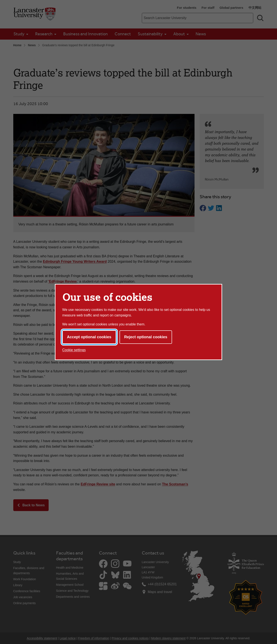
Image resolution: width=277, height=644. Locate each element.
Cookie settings (74, 350)
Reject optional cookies (146, 337)
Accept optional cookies (89, 337)
